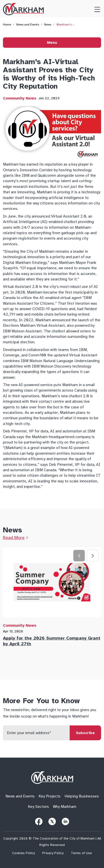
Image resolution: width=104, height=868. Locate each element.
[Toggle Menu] (95, 9)
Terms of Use (81, 853)
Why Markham (65, 807)
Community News (20, 98)
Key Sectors (38, 807)
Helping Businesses (82, 796)
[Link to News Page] (15, 538)
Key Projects (50, 796)
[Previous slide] (79, 556)
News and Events (28, 25)
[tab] (52, 598)
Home (7, 25)
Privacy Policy (53, 853)
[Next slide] (93, 556)
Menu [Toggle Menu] (52, 43)
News (48, 25)
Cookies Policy (23, 853)
